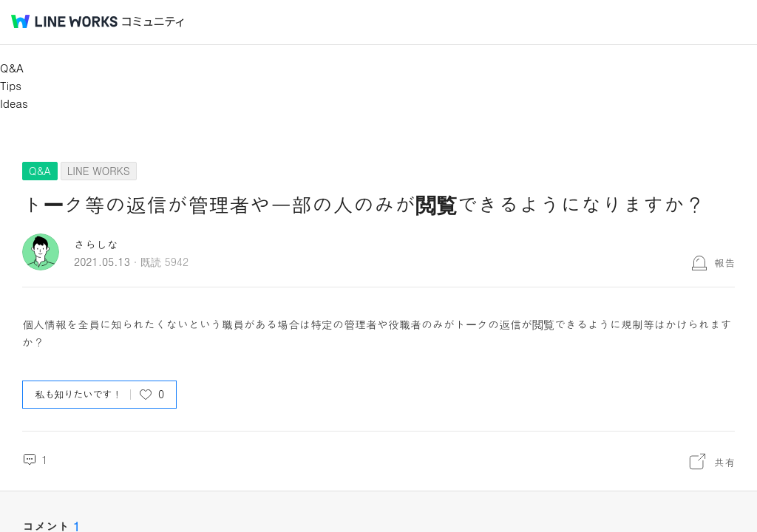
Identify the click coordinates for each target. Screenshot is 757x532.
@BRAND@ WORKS (64, 21)
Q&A (12, 68)
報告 (724, 262)
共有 (724, 462)
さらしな (96, 244)
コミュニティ (153, 22)
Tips (11, 85)
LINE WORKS (99, 171)
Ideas (14, 103)
